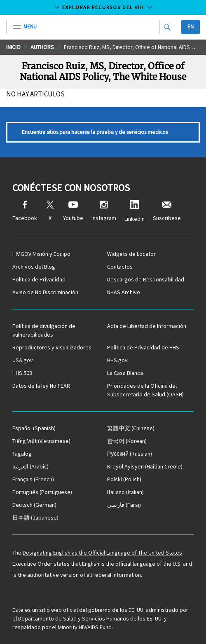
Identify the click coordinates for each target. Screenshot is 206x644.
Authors (42, 47)
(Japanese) (35, 518)
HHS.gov (117, 360)
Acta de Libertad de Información (147, 326)
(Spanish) (34, 428)
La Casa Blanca (125, 373)
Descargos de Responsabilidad (146, 279)
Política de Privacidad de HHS (143, 347)
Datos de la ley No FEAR (41, 386)
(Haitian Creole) (145, 466)
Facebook (25, 211)
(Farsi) (124, 505)
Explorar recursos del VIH (103, 7)
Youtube (73, 211)
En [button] (191, 27)
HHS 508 (22, 373)
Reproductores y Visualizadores (52, 347)
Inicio (13, 47)
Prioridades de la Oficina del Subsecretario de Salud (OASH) (145, 390)
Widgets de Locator (131, 254)
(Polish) (124, 479)
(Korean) (127, 441)
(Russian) (130, 454)
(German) (34, 505)
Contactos (120, 267)
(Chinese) (131, 428)
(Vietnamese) (41, 441)
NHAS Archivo (124, 292)
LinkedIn (135, 211)
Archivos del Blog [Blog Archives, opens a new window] (34, 267)
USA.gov (23, 360)
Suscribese (167, 211)
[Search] (167, 27)
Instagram (104, 211)
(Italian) (125, 492)
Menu (25, 27)
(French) (33, 479)
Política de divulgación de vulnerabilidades (44, 330)
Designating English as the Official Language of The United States (102, 553)
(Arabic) (30, 466)
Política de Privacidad (39, 279)
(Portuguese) (42, 492)
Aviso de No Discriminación (45, 292)
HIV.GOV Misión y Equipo (41, 254)
